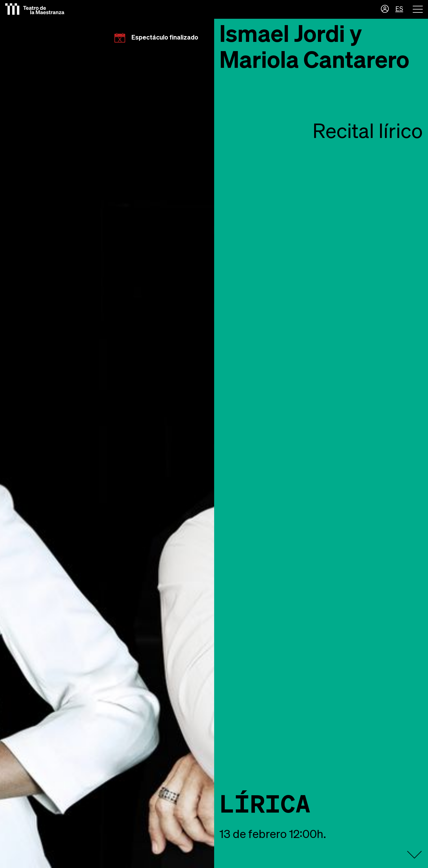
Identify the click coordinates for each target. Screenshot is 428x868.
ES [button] (399, 9)
